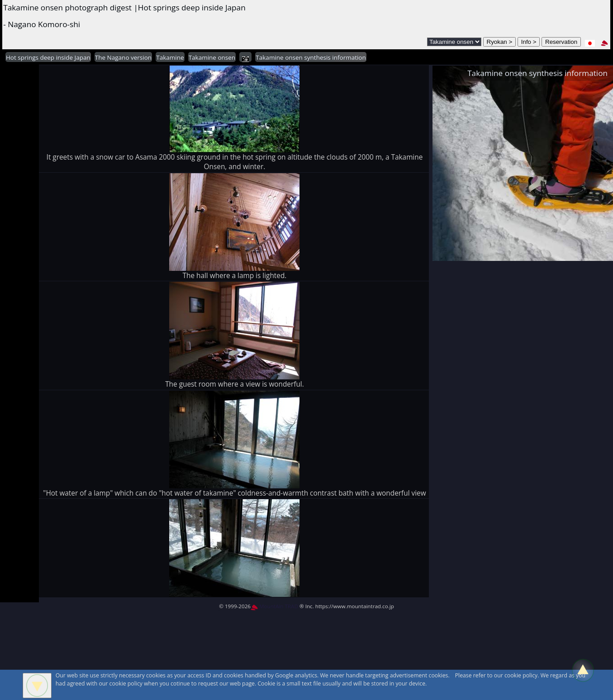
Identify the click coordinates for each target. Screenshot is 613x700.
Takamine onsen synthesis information (311, 57)
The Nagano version (123, 57)
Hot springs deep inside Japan (48, 57)
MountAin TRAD (274, 606)
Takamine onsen (212, 57)
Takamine (170, 57)
